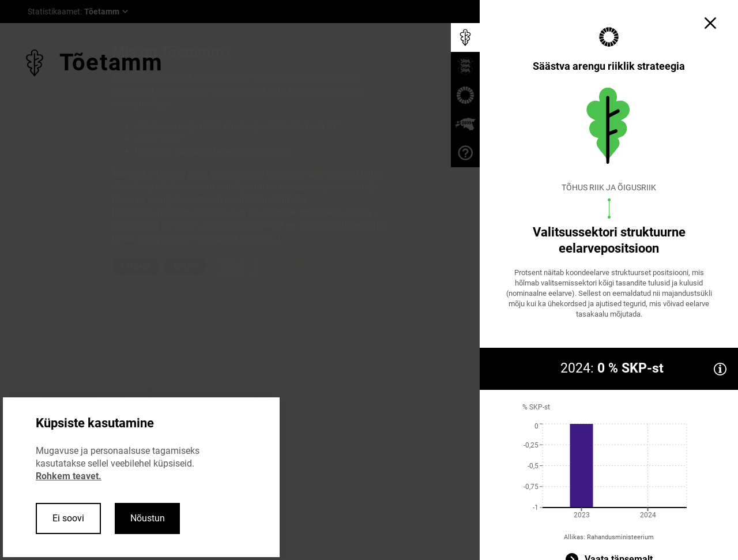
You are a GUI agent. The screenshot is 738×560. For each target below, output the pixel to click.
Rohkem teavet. (69, 476)
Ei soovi (68, 518)
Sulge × (236, 266)
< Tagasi (135, 266)
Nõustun (148, 518)
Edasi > (186, 266)
